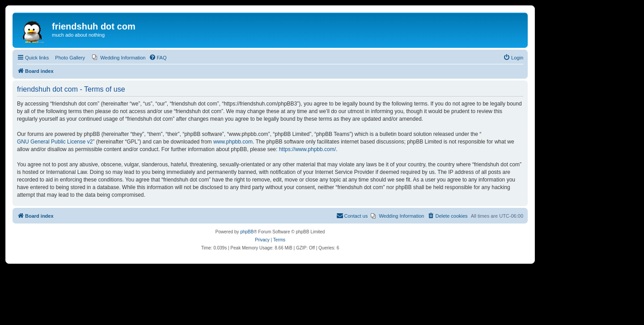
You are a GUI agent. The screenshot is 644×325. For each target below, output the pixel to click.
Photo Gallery (70, 58)
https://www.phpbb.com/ (307, 149)
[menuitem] (119, 58)
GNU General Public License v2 (55, 142)
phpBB (247, 232)
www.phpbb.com (233, 142)
